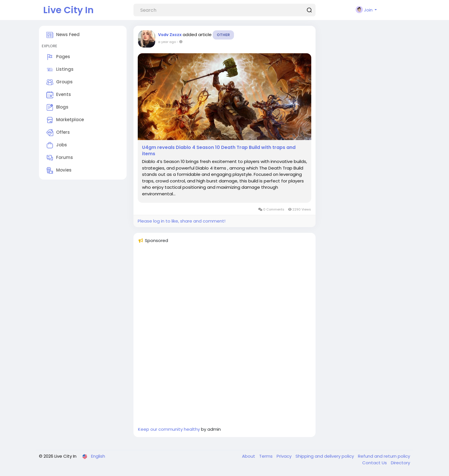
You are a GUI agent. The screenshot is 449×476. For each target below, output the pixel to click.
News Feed (63, 35)
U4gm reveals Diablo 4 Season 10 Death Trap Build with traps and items (219, 151)
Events (59, 95)
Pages (58, 57)
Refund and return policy (384, 456)
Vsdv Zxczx (170, 35)
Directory (400, 463)
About (249, 456)
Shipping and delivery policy (325, 456)
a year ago (167, 42)
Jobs (57, 145)
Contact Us (375, 463)
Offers (58, 133)
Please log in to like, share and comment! (182, 221)
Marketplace (65, 120)
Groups (60, 82)
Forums (60, 158)
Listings (60, 70)
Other (223, 35)
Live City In (68, 10)
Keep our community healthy (169, 429)
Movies (59, 170)
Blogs (57, 107)
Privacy (285, 456)
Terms (266, 456)
